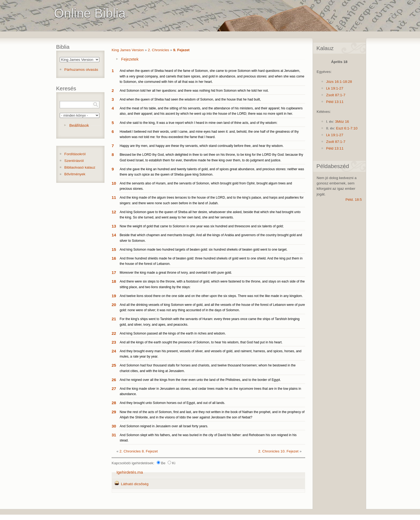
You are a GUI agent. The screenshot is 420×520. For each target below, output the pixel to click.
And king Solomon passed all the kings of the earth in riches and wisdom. (173, 333)
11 (114, 197)
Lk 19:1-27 (335, 88)
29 (114, 412)
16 (114, 258)
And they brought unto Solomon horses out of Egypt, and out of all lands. (172, 403)
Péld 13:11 (335, 102)
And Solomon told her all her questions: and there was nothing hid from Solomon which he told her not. (194, 91)
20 (114, 305)
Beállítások (79, 125)
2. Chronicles (158, 50)
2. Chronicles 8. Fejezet (139, 451)
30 (114, 426)
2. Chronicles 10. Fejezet (278, 451)
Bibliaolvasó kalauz (80, 167)
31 (114, 435)
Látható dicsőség (135, 484)
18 (114, 281)
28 (114, 403)
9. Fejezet (181, 50)
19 (114, 296)
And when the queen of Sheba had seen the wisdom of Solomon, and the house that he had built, (190, 99)
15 (114, 249)
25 (114, 365)
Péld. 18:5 (354, 200)
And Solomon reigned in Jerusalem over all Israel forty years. (164, 426)
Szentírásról (74, 161)
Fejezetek (130, 59)
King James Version (128, 50)
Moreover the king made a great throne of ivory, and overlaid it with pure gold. (176, 273)
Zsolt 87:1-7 (336, 95)
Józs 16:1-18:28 (339, 82)
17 (114, 272)
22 (114, 333)
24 (114, 351)
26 (114, 380)
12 (114, 212)
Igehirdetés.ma (130, 472)
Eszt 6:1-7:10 (347, 128)
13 (114, 226)
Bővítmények (75, 174)
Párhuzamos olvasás (81, 70)
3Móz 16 (342, 122)
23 (114, 342)
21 (114, 319)
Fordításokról (75, 154)
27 (114, 389)
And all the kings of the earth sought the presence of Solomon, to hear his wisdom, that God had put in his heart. (201, 342)
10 (114, 183)
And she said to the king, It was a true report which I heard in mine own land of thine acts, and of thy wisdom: (199, 123)
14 (114, 235)
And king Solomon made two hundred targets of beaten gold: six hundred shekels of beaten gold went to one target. (204, 250)
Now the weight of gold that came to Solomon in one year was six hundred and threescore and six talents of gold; (202, 226)
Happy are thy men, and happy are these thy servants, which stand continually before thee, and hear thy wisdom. (202, 146)
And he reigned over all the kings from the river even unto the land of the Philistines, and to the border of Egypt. (200, 380)
